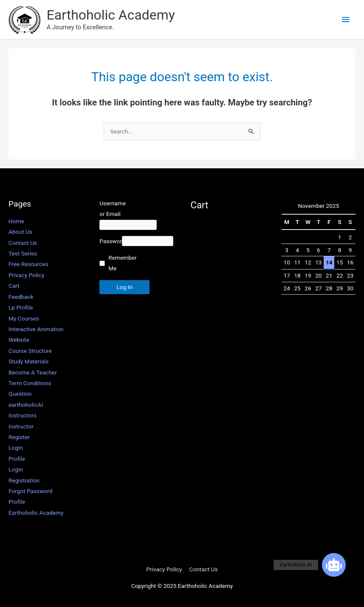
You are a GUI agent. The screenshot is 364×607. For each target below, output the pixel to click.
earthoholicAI (26, 405)
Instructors (23, 415)
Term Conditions (30, 383)
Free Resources (28, 264)
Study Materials (29, 361)
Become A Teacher (33, 372)
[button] (334, 565)
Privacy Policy (26, 275)
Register (19, 437)
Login (16, 448)
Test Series (23, 253)
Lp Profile (21, 307)
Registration (24, 480)
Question (20, 394)
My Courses (24, 318)
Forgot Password (30, 491)
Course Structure (30, 351)
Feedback (21, 297)
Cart (14, 286)
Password (110, 231)
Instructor (21, 426)
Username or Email (110, 208)
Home (16, 221)
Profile (17, 459)
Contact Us (23, 243)
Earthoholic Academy (111, 15)
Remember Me (118, 253)
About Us (20, 232)
